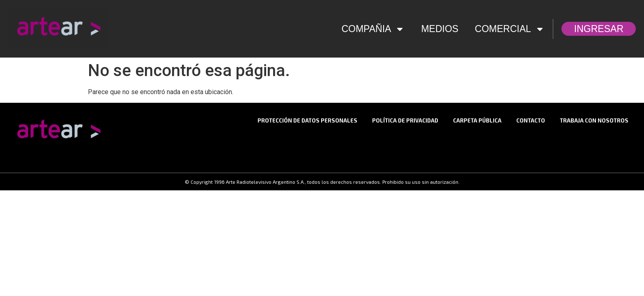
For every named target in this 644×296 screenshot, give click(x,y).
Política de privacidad (405, 120)
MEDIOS (440, 29)
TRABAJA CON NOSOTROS (594, 120)
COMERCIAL (510, 29)
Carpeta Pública (477, 120)
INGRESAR (601, 29)
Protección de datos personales (307, 120)
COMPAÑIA (373, 29)
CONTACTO (531, 120)
